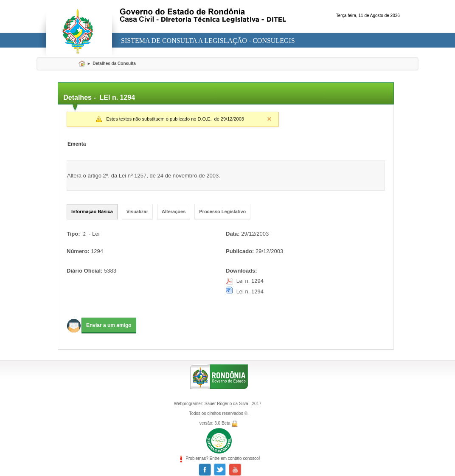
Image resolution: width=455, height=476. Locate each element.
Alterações (174, 211)
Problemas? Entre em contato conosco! (219, 458)
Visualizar (137, 211)
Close (269, 119)
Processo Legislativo (222, 211)
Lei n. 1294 (250, 281)
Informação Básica (92, 211)
